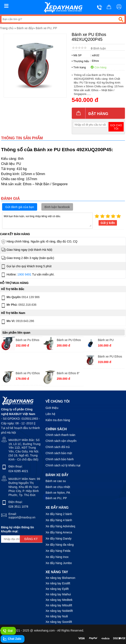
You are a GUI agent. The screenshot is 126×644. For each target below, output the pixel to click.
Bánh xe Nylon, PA (58, 493)
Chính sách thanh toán (60, 435)
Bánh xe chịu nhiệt (58, 487)
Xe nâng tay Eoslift (58, 583)
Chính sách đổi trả (58, 447)
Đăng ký (31, 539)
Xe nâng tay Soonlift (59, 622)
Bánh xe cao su (56, 481)
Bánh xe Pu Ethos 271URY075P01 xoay (27, 340)
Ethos (95, 61)
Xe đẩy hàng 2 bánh (59, 514)
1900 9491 (24, 274)
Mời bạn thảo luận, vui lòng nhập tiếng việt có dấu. (47, 220)
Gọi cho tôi (116, 127)
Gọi (8, 631)
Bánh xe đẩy (25, 28)
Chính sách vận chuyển (61, 441)
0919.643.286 (17, 322)
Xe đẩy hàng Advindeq (60, 526)
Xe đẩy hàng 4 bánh (59, 520)
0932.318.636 (18, 306)
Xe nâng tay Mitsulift (59, 605)
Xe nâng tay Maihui (58, 594)
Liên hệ (50, 414)
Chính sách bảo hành (60, 459)
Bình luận (98, 48)
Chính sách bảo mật (59, 453)
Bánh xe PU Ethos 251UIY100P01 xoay (28, 374)
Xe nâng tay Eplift (57, 589)
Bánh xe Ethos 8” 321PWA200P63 (68, 374)
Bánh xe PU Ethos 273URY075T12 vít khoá (69, 340)
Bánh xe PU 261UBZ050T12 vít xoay (110, 340)
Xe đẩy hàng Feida (58, 551)
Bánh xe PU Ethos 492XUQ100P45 (110, 357)
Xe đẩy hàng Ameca (59, 532)
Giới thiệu (52, 408)
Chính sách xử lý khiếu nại (63, 465)
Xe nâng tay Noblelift (59, 611)
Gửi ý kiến (108, 223)
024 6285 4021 (18, 471)
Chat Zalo (12, 639)
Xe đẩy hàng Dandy (59, 538)
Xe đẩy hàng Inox (57, 557)
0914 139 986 (20, 298)
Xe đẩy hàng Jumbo (59, 563)
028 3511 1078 (18, 507)
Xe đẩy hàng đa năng (60, 545)
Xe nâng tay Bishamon (60, 578)
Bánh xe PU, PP (46, 28)
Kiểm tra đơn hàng (58, 420)
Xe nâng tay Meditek (59, 600)
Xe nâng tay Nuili (57, 616)
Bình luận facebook (57, 207)
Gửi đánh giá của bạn (20, 207)
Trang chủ (7, 28)
